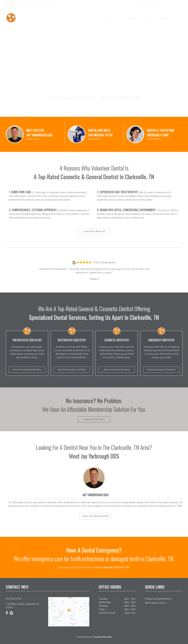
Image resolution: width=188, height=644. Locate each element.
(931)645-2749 (173, 5)
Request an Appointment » (159, 599)
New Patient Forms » (156, 603)
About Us (113, 18)
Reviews (147, 18)
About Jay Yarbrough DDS (96, 516)
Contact (178, 18)
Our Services (130, 18)
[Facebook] (7, 5)
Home (99, 18)
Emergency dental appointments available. (94, 567)
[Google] (11, 5)
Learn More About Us (94, 231)
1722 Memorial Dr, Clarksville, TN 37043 (23, 606)
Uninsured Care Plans (94, 419)
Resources (162, 18)
